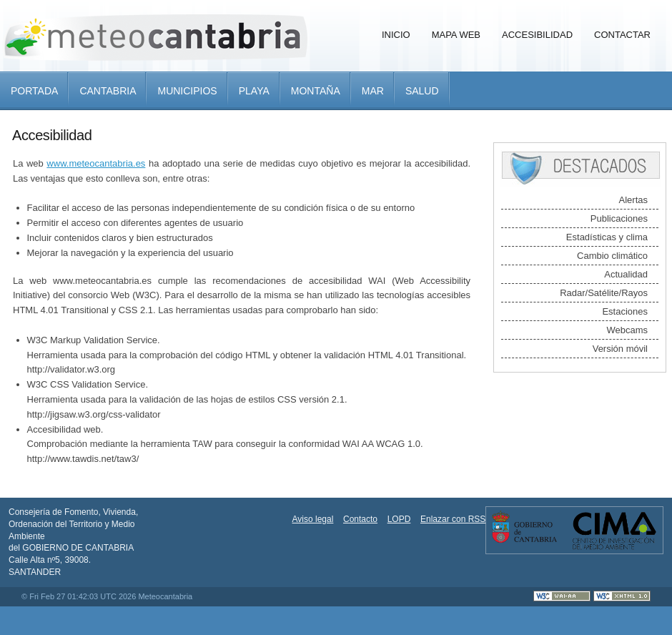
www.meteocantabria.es (96, 163)
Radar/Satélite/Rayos (604, 293)
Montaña (316, 91)
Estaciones (625, 311)
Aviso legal (313, 519)
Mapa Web (456, 35)
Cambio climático (612, 256)
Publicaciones (619, 218)
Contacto (360, 519)
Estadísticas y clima (607, 237)
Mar (373, 91)
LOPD (399, 519)
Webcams (627, 330)
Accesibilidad (537, 35)
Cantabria (108, 91)
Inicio (396, 35)
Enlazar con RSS (453, 519)
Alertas (633, 200)
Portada (34, 91)
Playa (254, 91)
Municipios (187, 91)
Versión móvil (620, 349)
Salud (422, 91)
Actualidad (626, 274)
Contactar (622, 35)
